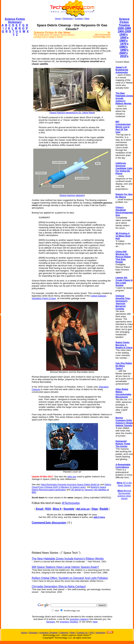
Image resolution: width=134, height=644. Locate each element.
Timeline (79, 18)
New (87, 18)
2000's (123, 53)
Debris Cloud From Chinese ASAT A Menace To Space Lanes (71, 486)
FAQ (92, 633)
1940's (123, 34)
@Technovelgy (71, 503)
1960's (123, 41)
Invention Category (79, 619)
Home (58, 18)
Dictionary (68, 18)
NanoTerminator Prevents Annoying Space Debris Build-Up (70, 484)
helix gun (72, 477)
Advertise (100, 633)
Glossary (51, 622)
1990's (124, 50)
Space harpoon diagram (72, 195)
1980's (123, 47)
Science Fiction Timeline (124, 22)
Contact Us (82, 633)
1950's (124, 38)
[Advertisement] (15, 90)
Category (64, 633)
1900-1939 (124, 31)
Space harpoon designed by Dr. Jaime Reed (72, 113)
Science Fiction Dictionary (15, 21)
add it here (99, 517)
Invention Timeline (69, 622)
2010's (124, 56)
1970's (124, 44)
